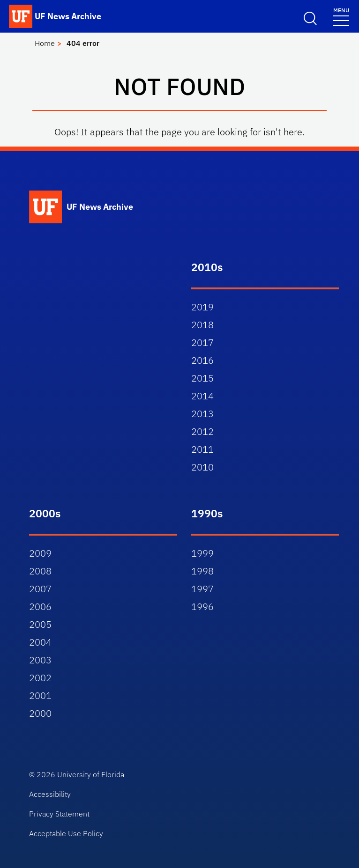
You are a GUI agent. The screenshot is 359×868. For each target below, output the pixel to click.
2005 (40, 624)
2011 (202, 449)
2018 (202, 325)
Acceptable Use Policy (66, 833)
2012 (202, 431)
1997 (202, 589)
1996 (202, 607)
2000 (40, 713)
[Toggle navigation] (341, 16)
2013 (202, 414)
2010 (202, 467)
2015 (202, 378)
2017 (202, 342)
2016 (202, 360)
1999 (202, 553)
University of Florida (91, 774)
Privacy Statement (59, 814)
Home (45, 43)
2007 (40, 589)
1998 (202, 571)
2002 (40, 678)
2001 (40, 695)
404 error (83, 43)
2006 (40, 607)
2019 (202, 307)
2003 (40, 660)
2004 (40, 642)
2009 (40, 553)
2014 (202, 396)
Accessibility (50, 794)
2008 (40, 571)
